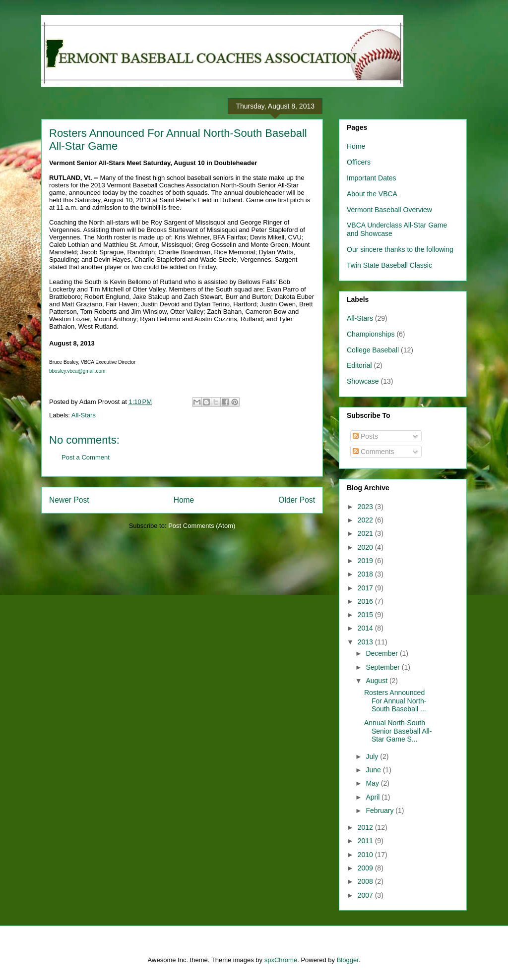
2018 (366, 574)
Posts (365, 436)
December (382, 653)
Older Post (297, 500)
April (374, 797)
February (381, 810)
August (377, 681)
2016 (366, 601)
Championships (371, 334)
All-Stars (84, 415)
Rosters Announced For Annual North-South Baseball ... (395, 701)
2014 (366, 628)
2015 (366, 615)
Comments (374, 452)
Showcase (363, 381)
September (383, 667)
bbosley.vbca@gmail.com (77, 371)
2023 (366, 507)
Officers (359, 162)
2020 (366, 547)
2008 (366, 881)
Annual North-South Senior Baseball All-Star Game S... (398, 731)
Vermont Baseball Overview (389, 210)
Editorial (359, 365)
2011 (366, 841)
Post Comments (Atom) (202, 526)
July (373, 756)
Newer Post (69, 500)
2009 (366, 868)
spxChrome (281, 960)
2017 (366, 588)
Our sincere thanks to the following (400, 249)
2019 (366, 561)
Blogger (348, 960)
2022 (366, 520)
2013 (366, 642)
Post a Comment (86, 457)
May (373, 783)
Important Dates (372, 178)
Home (184, 500)
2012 (366, 827)
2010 (366, 855)
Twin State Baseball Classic (389, 265)
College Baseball (373, 350)
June (374, 770)
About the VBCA (372, 194)
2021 (366, 533)
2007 (366, 895)
